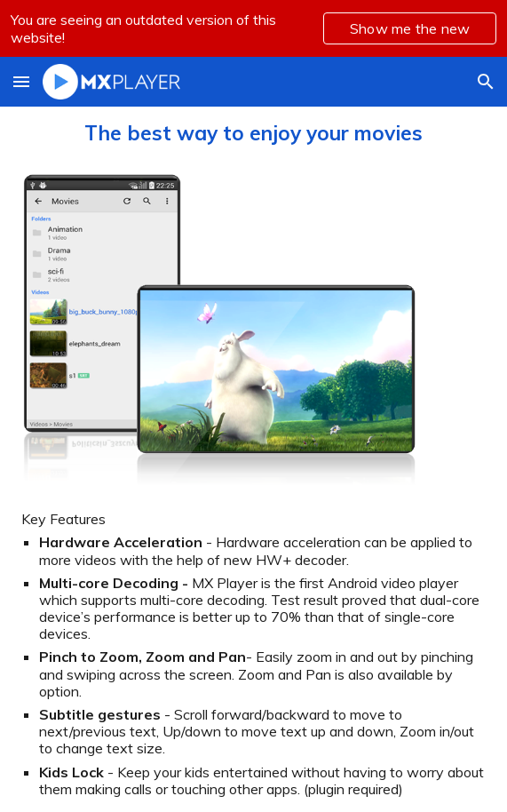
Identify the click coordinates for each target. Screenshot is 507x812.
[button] (21, 81)
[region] (253, 28)
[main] (253, 133)
